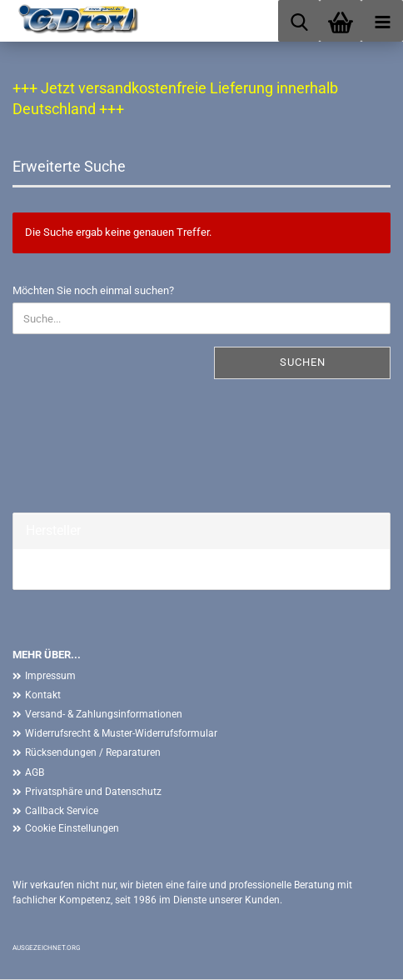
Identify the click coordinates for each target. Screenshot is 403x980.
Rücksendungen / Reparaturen (93, 752)
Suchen (303, 362)
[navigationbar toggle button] (382, 21)
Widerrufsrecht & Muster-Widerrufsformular (121, 733)
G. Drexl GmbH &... (69, 569)
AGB (35, 772)
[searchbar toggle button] (299, 21)
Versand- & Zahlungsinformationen (104, 714)
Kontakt (43, 695)
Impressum (50, 676)
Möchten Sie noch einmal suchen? (93, 290)
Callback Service (62, 811)
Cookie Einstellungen (72, 828)
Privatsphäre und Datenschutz (93, 792)
